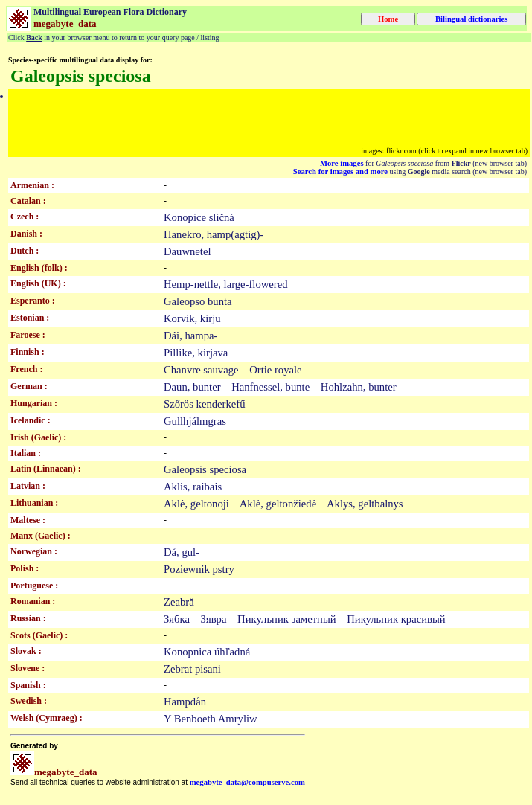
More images (342, 163)
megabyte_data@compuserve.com (247, 782)
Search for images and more (340, 171)
